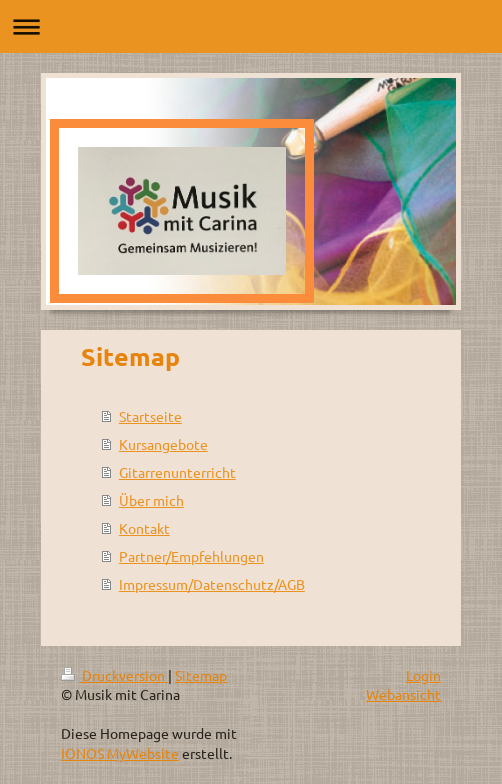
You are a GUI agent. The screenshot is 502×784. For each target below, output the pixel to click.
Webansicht (403, 694)
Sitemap (201, 675)
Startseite (150, 416)
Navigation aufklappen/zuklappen (251, 26)
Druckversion (114, 675)
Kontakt (144, 528)
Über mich (151, 500)
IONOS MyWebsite (120, 753)
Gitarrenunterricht (177, 472)
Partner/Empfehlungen (191, 556)
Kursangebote (163, 444)
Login (423, 675)
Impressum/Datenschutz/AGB (212, 584)
